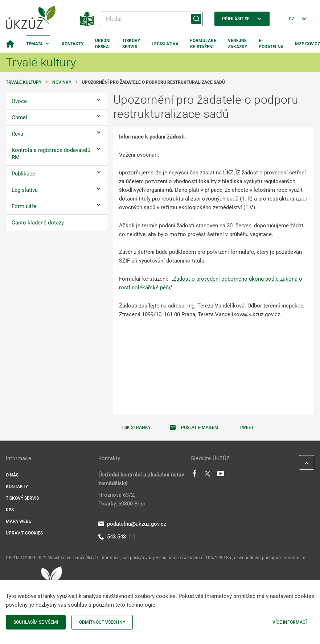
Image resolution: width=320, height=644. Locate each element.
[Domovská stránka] (10, 44)
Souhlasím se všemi (36, 622)
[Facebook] (194, 475)
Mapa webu (19, 521)
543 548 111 (117, 537)
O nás (12, 475)
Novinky (62, 82)
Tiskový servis (131, 44)
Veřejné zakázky (237, 44)
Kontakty (73, 44)
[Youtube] (221, 475)
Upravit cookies (24, 533)
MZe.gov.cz (307, 44)
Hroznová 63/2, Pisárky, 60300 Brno (122, 499)
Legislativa (165, 44)
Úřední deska (103, 44)
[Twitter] (208, 475)
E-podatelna (271, 44)
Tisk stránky (136, 428)
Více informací (290, 622)
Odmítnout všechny (102, 622)
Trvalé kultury (24, 82)
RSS (10, 510)
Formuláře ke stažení (203, 44)
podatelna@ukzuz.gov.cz (132, 524)
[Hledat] (151, 19)
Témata (34, 44)
